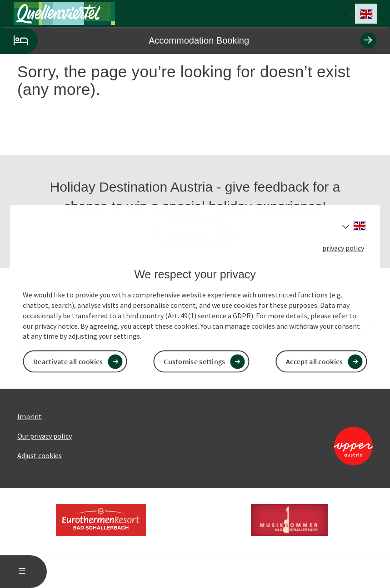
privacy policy (343, 247)
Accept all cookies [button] (314, 361)
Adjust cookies (40, 455)
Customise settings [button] (194, 361)
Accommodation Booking (188, 41)
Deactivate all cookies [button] (68, 361)
